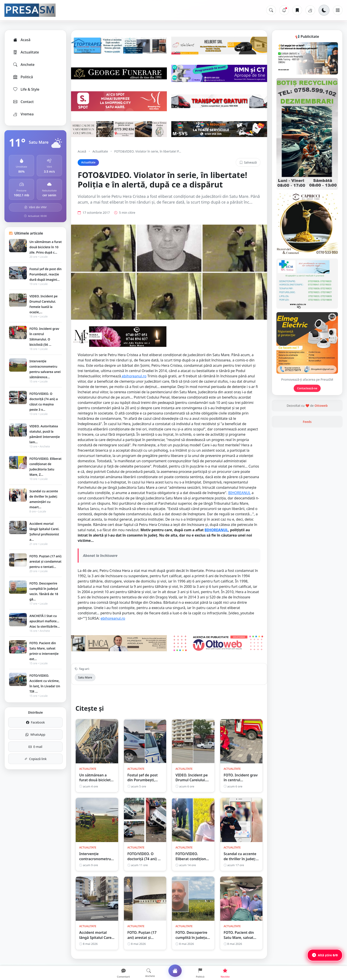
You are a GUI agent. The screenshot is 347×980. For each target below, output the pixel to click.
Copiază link (36, 759)
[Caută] (271, 10)
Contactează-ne (307, 388)
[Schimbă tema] (324, 10)
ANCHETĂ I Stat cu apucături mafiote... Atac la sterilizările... (45, 621)
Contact (23, 102)
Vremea (23, 114)
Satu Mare (85, 677)
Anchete (24, 65)
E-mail (35, 747)
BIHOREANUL (239, 493)
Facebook (36, 722)
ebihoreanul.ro (134, 376)
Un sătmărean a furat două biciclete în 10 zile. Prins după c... (46, 247)
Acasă (21, 40)
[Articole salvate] (297, 10)
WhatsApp (35, 735)
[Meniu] (338, 10)
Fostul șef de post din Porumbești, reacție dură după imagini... (45, 274)
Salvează (248, 162)
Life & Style (26, 89)
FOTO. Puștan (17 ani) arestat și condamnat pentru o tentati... (45, 561)
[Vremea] (310, 10)
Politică (23, 77)
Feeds (307, 422)
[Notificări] (284, 10)
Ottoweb (321, 406)
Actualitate (26, 52)
